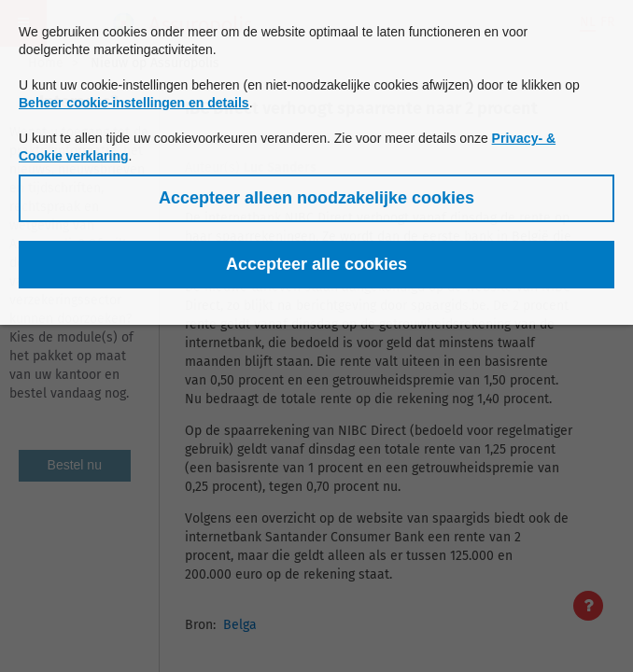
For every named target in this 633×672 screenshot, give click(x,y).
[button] (316, 198)
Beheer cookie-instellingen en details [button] (134, 103)
